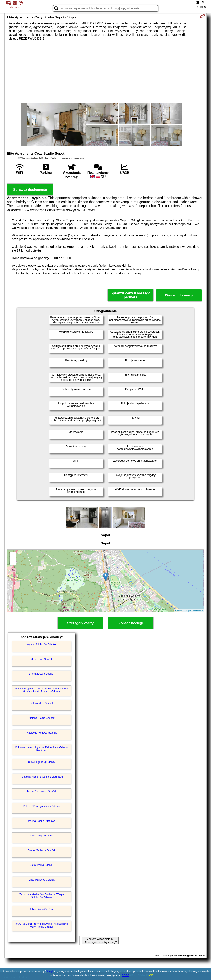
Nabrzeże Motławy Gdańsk (42, 733)
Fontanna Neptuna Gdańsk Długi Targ (42, 777)
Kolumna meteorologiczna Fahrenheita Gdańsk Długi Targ (42, 749)
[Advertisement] (105, 72)
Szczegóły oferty (80, 623)
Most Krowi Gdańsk (42, 659)
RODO (125, 975)
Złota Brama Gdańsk (42, 865)
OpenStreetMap (195, 610)
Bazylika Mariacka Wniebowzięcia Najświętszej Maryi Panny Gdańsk (42, 925)
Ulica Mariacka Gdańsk (42, 880)
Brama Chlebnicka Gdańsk (42, 792)
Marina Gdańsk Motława (42, 821)
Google (50, 971)
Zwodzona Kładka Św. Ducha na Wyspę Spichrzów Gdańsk (42, 896)
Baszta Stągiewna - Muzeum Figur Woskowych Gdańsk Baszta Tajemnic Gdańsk (42, 690)
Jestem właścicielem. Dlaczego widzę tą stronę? (100, 940)
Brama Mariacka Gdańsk (42, 850)
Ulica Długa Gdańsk (42, 836)
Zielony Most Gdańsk (42, 703)
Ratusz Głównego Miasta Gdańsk (42, 806)
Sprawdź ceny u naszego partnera (130, 295)
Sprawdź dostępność (30, 190)
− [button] (13, 562)
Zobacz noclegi (131, 623)
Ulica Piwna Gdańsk (42, 909)
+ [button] (13, 555)
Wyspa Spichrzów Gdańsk (42, 644)
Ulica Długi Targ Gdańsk (42, 762)
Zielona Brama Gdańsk (42, 718)
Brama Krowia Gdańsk (42, 674)
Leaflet (179, 610)
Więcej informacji (179, 295)
